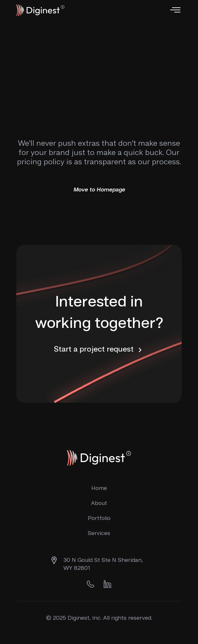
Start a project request (99, 350)
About (99, 503)
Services (99, 533)
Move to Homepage (99, 190)
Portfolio (99, 518)
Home (99, 488)
